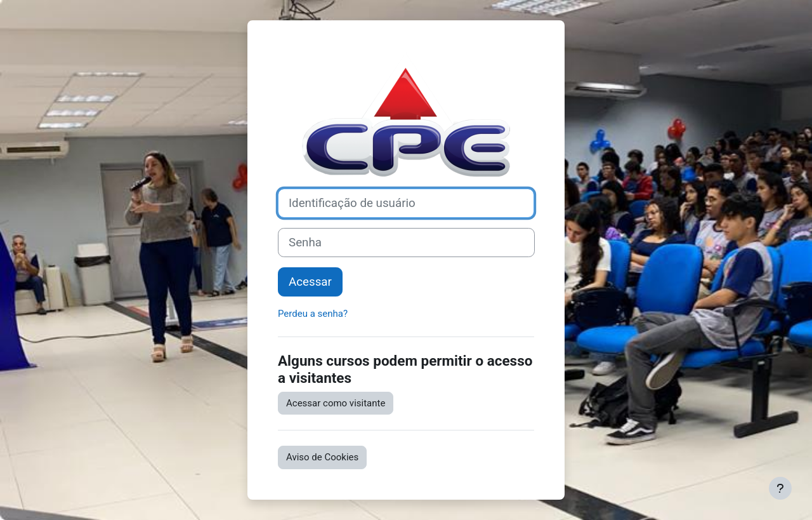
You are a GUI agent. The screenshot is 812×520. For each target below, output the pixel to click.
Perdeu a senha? (313, 314)
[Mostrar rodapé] (780, 488)
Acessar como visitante (336, 403)
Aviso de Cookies (322, 457)
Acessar (310, 282)
